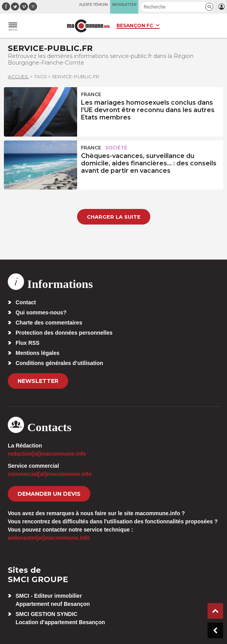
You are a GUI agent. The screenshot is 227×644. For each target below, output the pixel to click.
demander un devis (49, 494)
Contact (26, 302)
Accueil (18, 76)
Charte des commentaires (49, 323)
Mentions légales (38, 353)
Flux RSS (27, 343)
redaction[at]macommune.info (47, 454)
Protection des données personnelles (64, 333)
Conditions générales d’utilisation (59, 363)
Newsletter (38, 381)
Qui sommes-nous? (41, 312)
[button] (209, 7)
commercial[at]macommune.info (50, 474)
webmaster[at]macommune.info (49, 538)
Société (116, 148)
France (91, 94)
